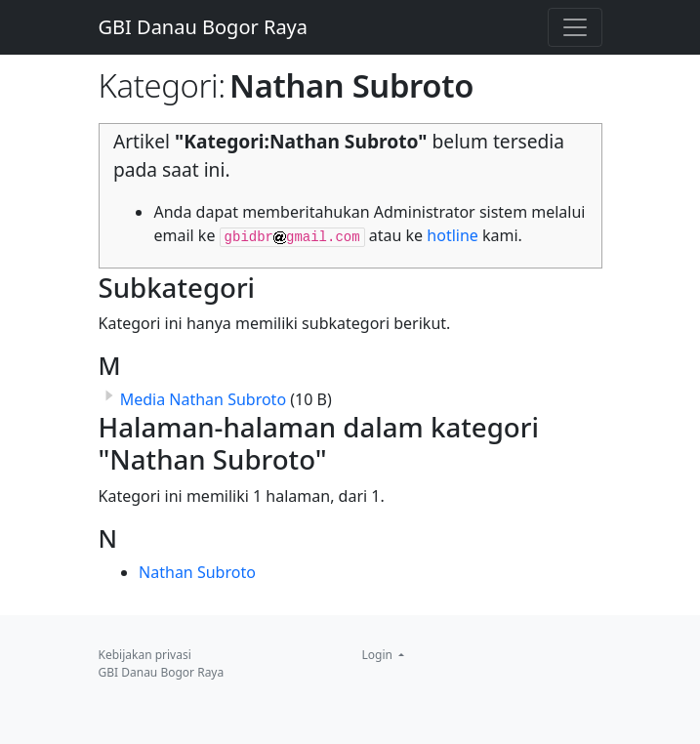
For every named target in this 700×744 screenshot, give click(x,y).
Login (379, 655)
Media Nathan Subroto (203, 399)
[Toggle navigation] (575, 27)
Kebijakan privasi (145, 655)
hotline (453, 235)
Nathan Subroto (197, 572)
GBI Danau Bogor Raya (204, 27)
